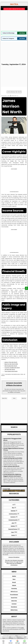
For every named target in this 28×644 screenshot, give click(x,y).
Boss (14, 579)
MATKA (17, 636)
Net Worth (8, 374)
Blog (13, 508)
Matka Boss (11, 638)
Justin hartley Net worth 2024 (13, 458)
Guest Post (14, 598)
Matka (14, 576)
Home (14, 398)
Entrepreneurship (13, 520)
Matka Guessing (20, 638)
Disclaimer (14, 607)
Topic (22, 374)
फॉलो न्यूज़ (18, 642)
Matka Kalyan (19, 637)
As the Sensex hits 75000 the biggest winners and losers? (12, 475)
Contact (14, 604)
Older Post (24, 398)
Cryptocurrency (13, 514)
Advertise (14, 601)
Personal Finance (13, 529)
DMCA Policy (14, 610)
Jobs (13, 523)
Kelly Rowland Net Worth (11, 366)
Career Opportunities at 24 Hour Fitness (14, 449)
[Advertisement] (14, 21)
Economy (13, 517)
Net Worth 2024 (16, 374)
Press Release (14, 595)
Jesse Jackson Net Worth (11, 466)
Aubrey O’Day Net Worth (11, 362)
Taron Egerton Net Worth (11, 371)
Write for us (14, 592)
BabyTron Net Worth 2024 (11, 364)
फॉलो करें (10, 642)
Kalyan (14, 585)
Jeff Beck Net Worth (10, 369)
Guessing (14, 588)
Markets (13, 526)
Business (13, 511)
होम (3, 642)
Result (14, 582)
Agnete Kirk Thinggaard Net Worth (12, 439)
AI (13, 505)
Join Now (22, 33)
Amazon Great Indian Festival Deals (14, 9)
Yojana (13, 535)
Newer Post (4, 398)
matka (22, 628)
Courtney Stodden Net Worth (12, 368)
